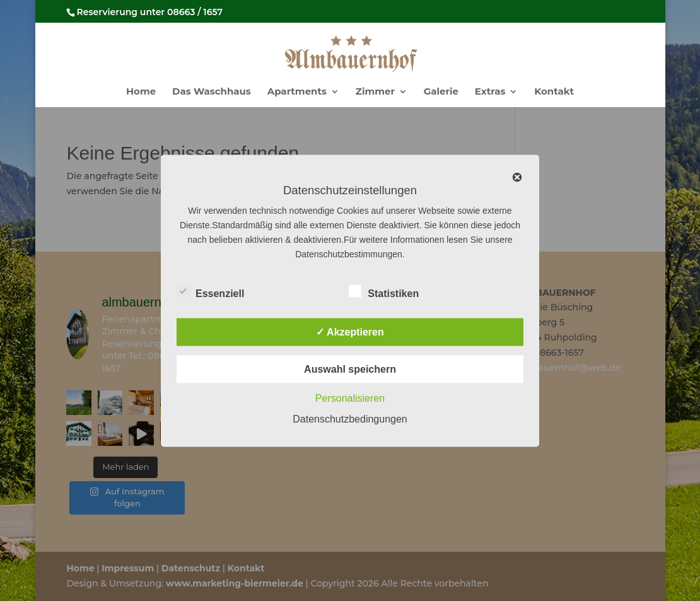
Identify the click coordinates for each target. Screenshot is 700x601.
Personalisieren (350, 398)
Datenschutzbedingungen (350, 418)
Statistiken (384, 291)
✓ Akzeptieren (350, 331)
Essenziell (210, 291)
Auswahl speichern (350, 369)
